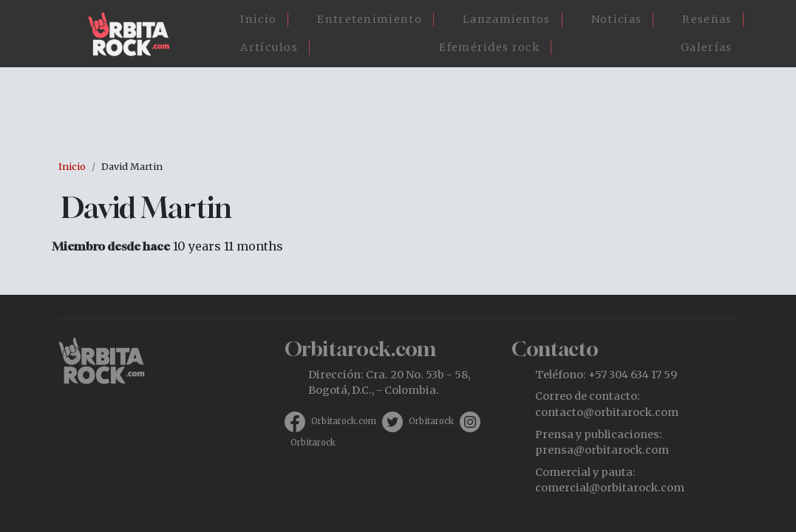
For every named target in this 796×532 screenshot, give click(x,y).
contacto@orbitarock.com (607, 412)
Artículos (269, 47)
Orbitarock (431, 421)
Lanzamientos (507, 19)
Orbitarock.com (344, 421)
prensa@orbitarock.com (602, 450)
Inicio (258, 19)
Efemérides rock (489, 47)
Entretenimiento (370, 19)
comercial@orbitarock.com (610, 488)
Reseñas (707, 19)
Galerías (706, 47)
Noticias (616, 19)
